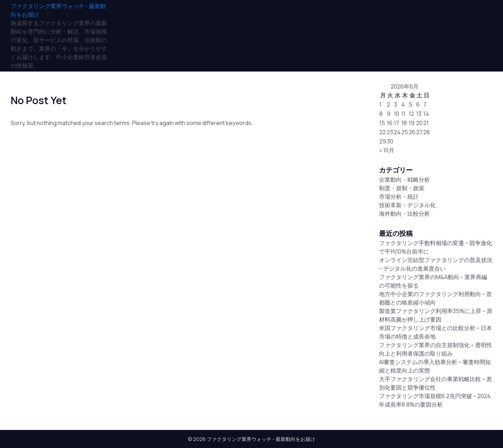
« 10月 (387, 150)
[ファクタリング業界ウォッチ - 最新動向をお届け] (59, 10)
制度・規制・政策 (402, 188)
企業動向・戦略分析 (405, 180)
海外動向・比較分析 (405, 214)
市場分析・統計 (399, 197)
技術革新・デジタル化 (407, 205)
